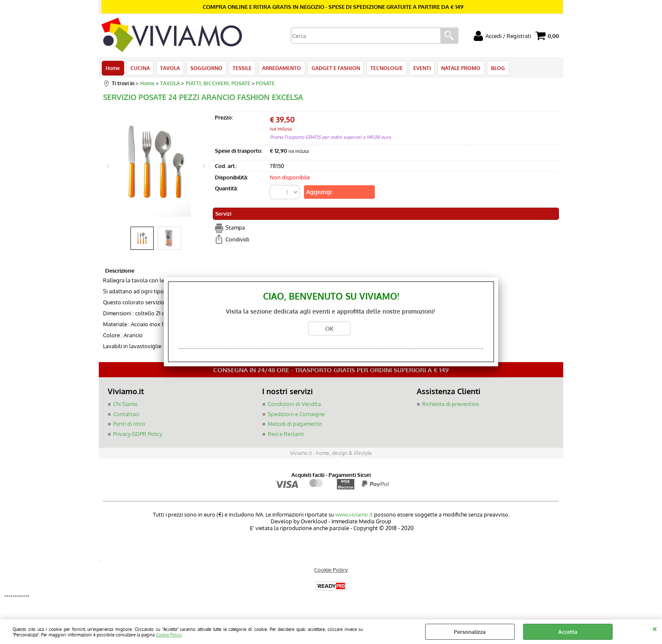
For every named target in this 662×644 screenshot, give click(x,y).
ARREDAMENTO (280, 68)
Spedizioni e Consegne (296, 415)
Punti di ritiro (129, 425)
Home (113, 68)
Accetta (568, 632)
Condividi (237, 240)
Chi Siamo (125, 405)
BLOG (495, 68)
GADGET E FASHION (334, 68)
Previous (109, 166)
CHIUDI (655, 628)
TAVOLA (170, 68)
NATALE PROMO (459, 68)
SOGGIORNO (206, 68)
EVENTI (420, 68)
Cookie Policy (169, 635)
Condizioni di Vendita (294, 405)
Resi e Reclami (286, 435)
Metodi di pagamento (295, 425)
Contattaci (126, 415)
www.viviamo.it (354, 515)
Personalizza (470, 632)
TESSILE (241, 68)
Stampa (235, 228)
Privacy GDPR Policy (138, 435)
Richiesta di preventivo (451, 405)
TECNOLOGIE (385, 68)
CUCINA (140, 68)
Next (203, 166)
